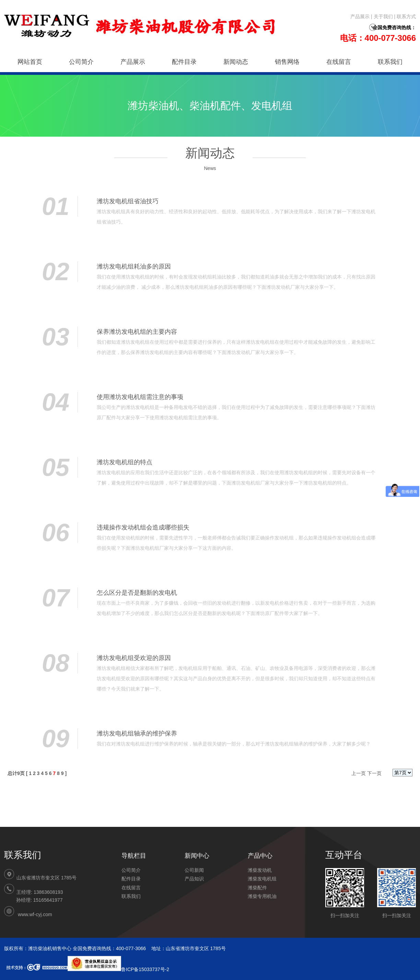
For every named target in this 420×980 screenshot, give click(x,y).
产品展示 (360, 16)
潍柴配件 (257, 888)
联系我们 (390, 62)
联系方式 (406, 16)
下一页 (374, 773)
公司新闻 (194, 870)
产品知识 (194, 879)
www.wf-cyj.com (35, 914)
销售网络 (287, 62)
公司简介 (81, 62)
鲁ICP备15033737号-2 (118, 969)
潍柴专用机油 (262, 896)
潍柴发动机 (260, 870)
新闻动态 (236, 62)
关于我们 (383, 16)
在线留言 (339, 62)
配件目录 (184, 62)
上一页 (359, 773)
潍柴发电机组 (262, 879)
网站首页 (30, 62)
